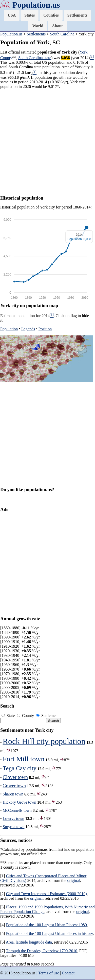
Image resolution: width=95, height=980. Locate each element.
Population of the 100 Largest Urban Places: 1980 (46, 925)
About (57, 26)
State (9, 716)
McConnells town (17, 810)
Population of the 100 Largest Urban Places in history (50, 933)
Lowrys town (14, 819)
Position (45, 329)
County (26, 716)
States (30, 15)
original (73, 880)
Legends (28, 329)
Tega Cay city (20, 768)
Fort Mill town (24, 759)
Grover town (14, 786)
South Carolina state (35, 58)
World (38, 26)
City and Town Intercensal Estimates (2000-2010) (46, 894)
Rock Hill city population (44, 741)
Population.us (36, 5)
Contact (68, 973)
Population (9, 329)
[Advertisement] (48, 141)
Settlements (77, 15)
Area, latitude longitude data (29, 942)
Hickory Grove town (20, 802)
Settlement (47, 716)
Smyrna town (14, 827)
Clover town (15, 777)
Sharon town (13, 794)
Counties (51, 15)
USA (12, 15)
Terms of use (49, 973)
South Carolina (62, 34)
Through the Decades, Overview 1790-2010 (41, 951)
